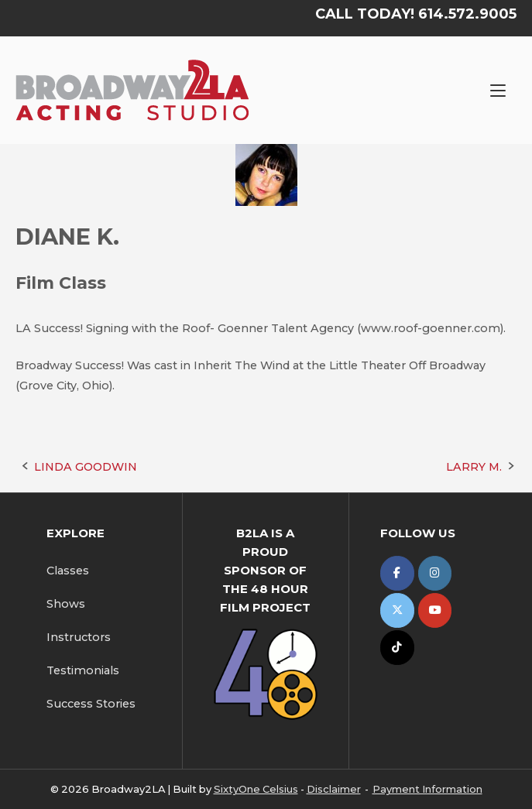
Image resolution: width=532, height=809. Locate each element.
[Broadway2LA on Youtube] (435, 610)
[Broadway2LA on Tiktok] (397, 648)
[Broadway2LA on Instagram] (435, 573)
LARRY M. (474, 467)
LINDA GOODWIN (86, 467)
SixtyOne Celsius (256, 789)
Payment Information (427, 789)
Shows (66, 604)
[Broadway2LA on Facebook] (397, 573)
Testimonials (83, 670)
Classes (68, 571)
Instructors (79, 637)
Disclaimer (334, 789)
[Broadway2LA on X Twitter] (397, 610)
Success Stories (91, 704)
